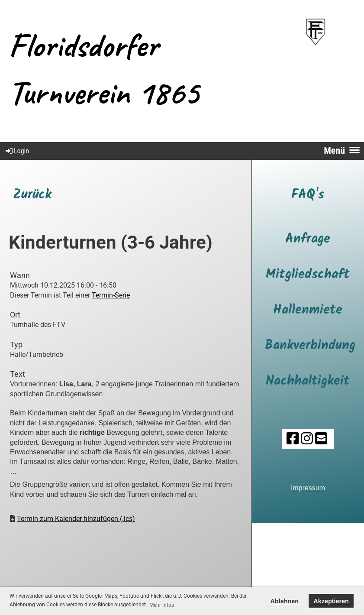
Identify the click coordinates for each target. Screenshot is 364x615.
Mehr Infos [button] (162, 605)
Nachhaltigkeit (308, 381)
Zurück (32, 195)
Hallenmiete (308, 310)
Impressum (308, 488)
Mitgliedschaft (308, 275)
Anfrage (308, 239)
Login (17, 151)
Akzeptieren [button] (331, 601)
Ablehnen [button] (285, 601)
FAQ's (308, 195)
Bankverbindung (310, 346)
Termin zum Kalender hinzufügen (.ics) (76, 519)
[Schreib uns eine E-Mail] (321, 439)
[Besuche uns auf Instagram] (307, 439)
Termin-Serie (111, 295)
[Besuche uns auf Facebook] (293, 439)
